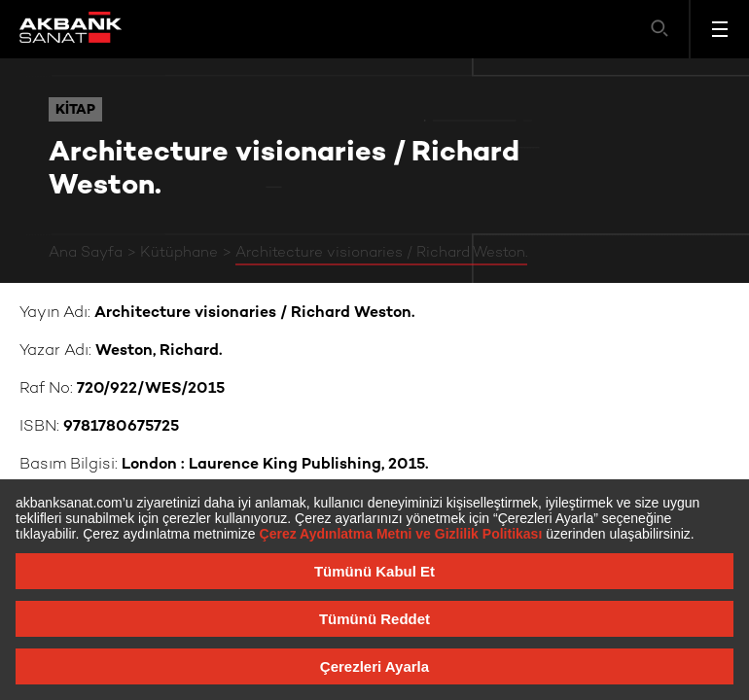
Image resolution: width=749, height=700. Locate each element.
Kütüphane (179, 253)
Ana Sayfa (86, 253)
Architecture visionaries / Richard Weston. (381, 253)
